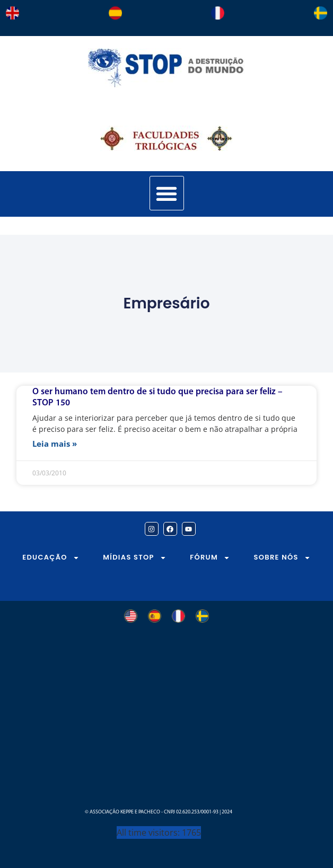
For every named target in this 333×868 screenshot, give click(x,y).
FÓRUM (210, 558)
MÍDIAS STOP (134, 558)
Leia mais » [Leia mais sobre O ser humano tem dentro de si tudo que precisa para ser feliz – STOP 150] (55, 444)
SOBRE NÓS (282, 558)
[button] (167, 193)
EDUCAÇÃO (51, 558)
